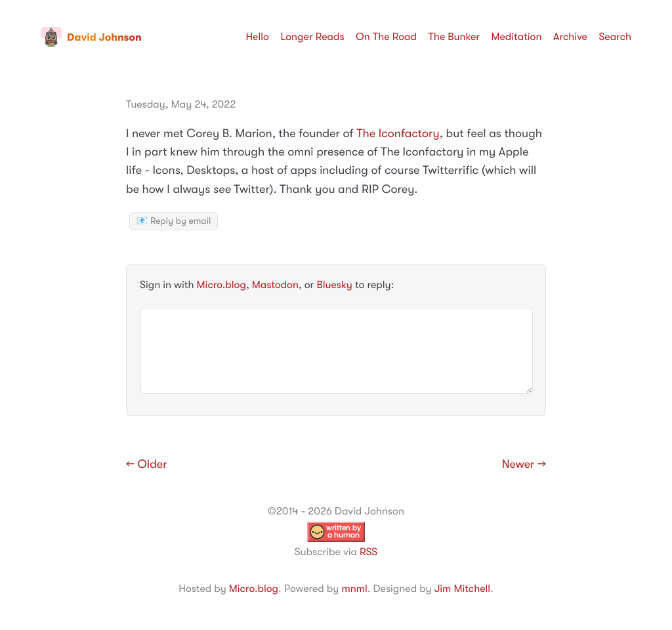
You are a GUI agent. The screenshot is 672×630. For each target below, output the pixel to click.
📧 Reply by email (174, 221)
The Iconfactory (398, 134)
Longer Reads (312, 37)
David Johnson (91, 37)
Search (615, 37)
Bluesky (334, 285)
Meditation (517, 37)
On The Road (386, 37)
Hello (257, 37)
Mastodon (275, 285)
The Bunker (454, 37)
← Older (147, 465)
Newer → (524, 465)
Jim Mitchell (462, 589)
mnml (354, 589)
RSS (368, 552)
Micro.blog (221, 285)
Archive (570, 37)
